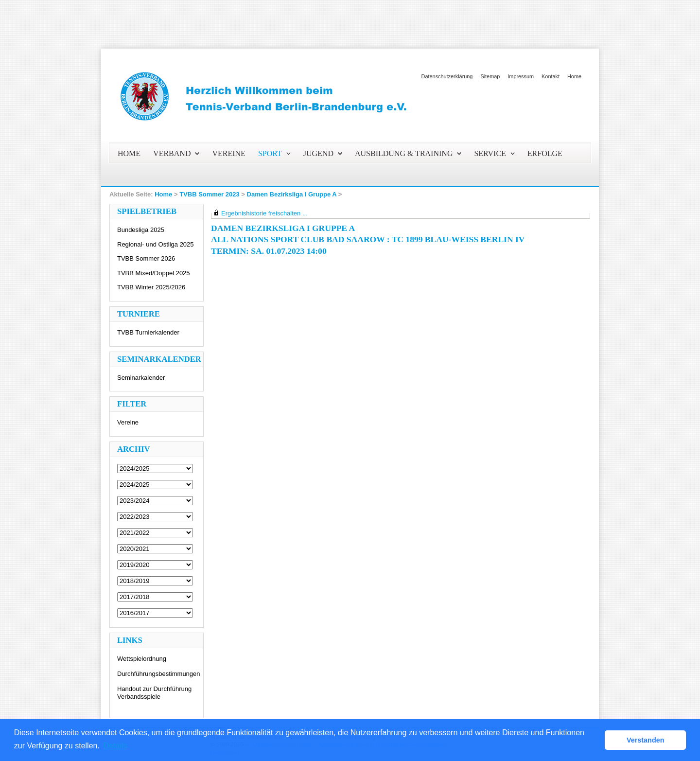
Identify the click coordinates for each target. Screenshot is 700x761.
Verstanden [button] (646, 740)
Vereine (128, 422)
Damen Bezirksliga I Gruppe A (292, 194)
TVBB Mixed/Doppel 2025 (154, 273)
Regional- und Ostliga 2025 (156, 244)
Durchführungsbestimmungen (159, 674)
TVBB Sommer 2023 (210, 194)
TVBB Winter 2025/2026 (151, 287)
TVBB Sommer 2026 (146, 258)
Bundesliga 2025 (141, 230)
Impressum (521, 76)
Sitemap (490, 76)
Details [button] (115, 746)
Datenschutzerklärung (447, 76)
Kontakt (551, 76)
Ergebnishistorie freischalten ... (264, 213)
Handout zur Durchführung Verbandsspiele (154, 693)
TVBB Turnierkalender (148, 332)
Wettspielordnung (142, 659)
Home (574, 76)
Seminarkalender (141, 378)
